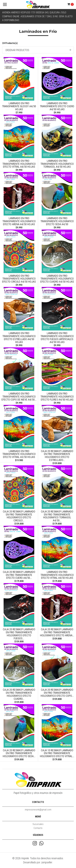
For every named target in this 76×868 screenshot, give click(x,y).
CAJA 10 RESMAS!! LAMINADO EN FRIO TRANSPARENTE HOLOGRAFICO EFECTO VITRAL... (57, 753)
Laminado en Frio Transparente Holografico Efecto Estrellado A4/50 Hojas (19, 338)
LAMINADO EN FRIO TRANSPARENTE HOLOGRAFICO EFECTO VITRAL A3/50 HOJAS (19, 454)
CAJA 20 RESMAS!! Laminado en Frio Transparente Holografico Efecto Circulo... (19, 516)
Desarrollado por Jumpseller (38, 862)
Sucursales (38, 824)
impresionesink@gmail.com (38, 810)
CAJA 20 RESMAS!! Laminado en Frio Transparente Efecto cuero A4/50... (19, 575)
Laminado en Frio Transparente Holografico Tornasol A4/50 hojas (57, 164)
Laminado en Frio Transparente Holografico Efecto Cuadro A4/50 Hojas (57, 279)
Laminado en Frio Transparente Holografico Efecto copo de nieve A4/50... (19, 397)
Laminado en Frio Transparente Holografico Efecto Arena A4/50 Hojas (19, 221)
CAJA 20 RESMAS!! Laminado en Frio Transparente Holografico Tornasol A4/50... (57, 516)
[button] (38, 50)
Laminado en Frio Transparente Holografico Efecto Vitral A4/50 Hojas (19, 164)
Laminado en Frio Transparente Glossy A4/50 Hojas (19, 106)
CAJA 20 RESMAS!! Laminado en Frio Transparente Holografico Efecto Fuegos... (19, 634)
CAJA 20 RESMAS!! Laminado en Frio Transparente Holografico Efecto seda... (19, 753)
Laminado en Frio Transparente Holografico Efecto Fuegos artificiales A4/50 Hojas (57, 338)
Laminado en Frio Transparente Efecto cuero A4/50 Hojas (57, 106)
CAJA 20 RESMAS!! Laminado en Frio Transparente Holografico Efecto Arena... (57, 632)
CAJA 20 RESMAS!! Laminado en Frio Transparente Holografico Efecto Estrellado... (57, 456)
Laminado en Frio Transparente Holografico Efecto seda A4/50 (57, 221)
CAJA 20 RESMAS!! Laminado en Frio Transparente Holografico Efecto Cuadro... (19, 694)
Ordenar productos (17, 50)
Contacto (38, 828)
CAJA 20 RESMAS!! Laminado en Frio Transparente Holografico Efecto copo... (57, 693)
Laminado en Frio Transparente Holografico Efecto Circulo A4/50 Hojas (19, 279)
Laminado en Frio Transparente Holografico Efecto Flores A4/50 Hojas (57, 397)
